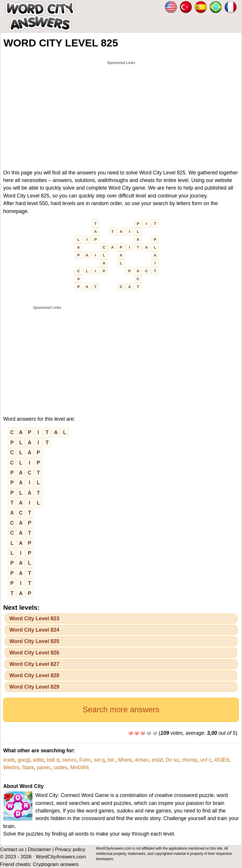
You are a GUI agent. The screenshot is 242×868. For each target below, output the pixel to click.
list (111, 760)
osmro (69, 760)
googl (24, 760)
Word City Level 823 (34, 618)
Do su (172, 760)
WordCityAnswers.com (61, 857)
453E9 (222, 760)
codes (61, 767)
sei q (99, 760)
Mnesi (125, 760)
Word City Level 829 (34, 687)
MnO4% (80, 767)
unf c (206, 760)
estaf (157, 760)
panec (44, 767)
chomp (190, 760)
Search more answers (121, 710)
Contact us (12, 849)
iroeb (9, 760)
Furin (85, 760)
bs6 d (53, 760)
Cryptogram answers (56, 864)
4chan (142, 760)
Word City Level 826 (34, 653)
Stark (28, 767)
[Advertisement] (121, 109)
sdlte (38, 760)
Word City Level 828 (34, 675)
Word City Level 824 (34, 630)
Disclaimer (39, 849)
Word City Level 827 (34, 664)
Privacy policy (70, 849)
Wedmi (11, 767)
